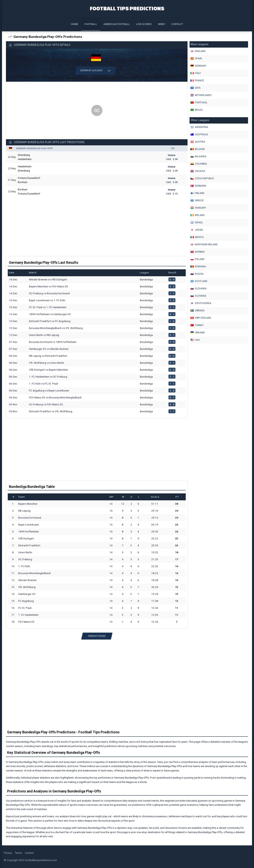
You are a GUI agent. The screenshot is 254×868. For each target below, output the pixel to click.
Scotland (199, 281)
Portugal (199, 103)
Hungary (198, 208)
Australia (199, 134)
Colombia (199, 164)
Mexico (197, 237)
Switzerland (201, 318)
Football (91, 24)
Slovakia (199, 289)
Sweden (197, 311)
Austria (198, 142)
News (161, 24)
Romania (198, 267)
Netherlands (201, 95)
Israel (197, 223)
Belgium (198, 149)
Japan (197, 230)
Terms (18, 853)
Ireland (198, 215)
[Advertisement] (97, 111)
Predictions (97, 636)
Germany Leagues (96, 71)
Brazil (197, 110)
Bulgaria (198, 156)
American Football (117, 24)
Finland (197, 193)
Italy (196, 73)
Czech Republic (202, 178)
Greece (197, 200)
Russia (197, 274)
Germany (198, 66)
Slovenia (198, 296)
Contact (177, 24)
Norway (198, 252)
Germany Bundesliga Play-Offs (34, 149)
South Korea (201, 303)
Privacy (8, 853)
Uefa (196, 88)
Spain (196, 59)
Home (74, 24)
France (197, 81)
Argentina (199, 127)
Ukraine (198, 333)
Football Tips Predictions (127, 8)
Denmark (198, 186)
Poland (197, 259)
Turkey (197, 325)
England (198, 51)
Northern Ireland (204, 245)
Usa (195, 340)
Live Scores (144, 24)
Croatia (198, 171)
